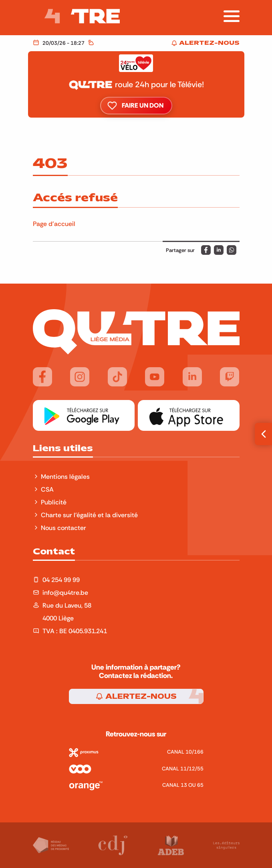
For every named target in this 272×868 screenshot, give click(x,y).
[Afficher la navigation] (232, 16)
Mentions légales (66, 476)
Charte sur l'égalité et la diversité (89, 515)
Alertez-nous (136, 696)
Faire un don (136, 106)
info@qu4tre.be (65, 592)
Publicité (54, 502)
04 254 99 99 (61, 580)
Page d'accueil (54, 224)
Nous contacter (63, 528)
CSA (47, 489)
